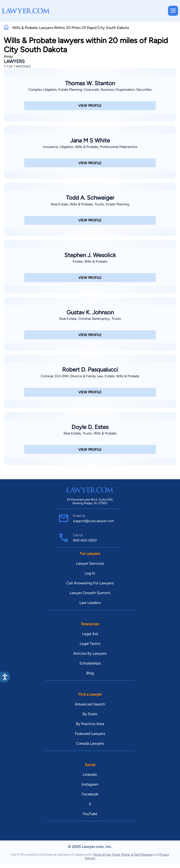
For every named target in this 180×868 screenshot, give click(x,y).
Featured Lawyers (90, 734)
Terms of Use (102, 854)
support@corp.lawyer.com (93, 521)
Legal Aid (90, 634)
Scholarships (90, 663)
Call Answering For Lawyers (90, 583)
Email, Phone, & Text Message (133, 854)
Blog (90, 673)
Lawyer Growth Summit (90, 593)
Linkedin (90, 775)
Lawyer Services (90, 563)
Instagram (90, 784)
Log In (90, 573)
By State (90, 714)
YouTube (90, 814)
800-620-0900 (85, 540)
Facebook (90, 794)
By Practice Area (90, 724)
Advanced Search (90, 704)
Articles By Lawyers (90, 653)
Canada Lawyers (90, 743)
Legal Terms (90, 644)
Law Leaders (90, 603)
